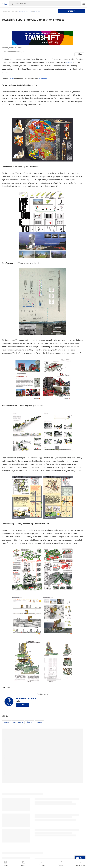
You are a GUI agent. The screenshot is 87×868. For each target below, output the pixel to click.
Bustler (11, 79)
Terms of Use (22, 11)
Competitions (18, 722)
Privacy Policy (28, 11)
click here (43, 79)
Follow (23, 705)
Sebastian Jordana (26, 699)
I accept (71, 11)
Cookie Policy (37, 11)
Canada (69, 62)
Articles (6, 722)
